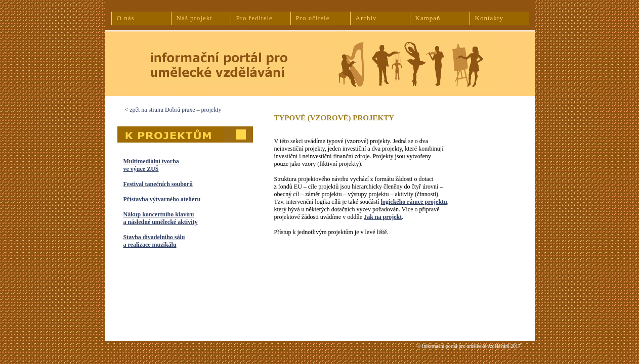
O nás (126, 18)
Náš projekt (195, 18)
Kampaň (428, 18)
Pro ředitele (254, 18)
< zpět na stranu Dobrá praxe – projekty (173, 110)
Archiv (366, 18)
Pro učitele (313, 18)
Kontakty (489, 18)
